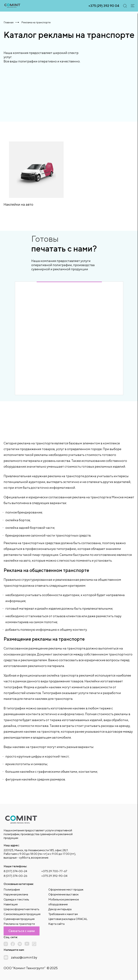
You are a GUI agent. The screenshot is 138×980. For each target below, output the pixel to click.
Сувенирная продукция (19, 919)
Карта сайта (56, 924)
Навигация (11, 904)
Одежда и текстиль (16, 899)
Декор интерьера (60, 909)
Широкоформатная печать (21, 909)
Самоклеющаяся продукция (22, 914)
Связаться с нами (22, 931)
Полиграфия (12, 890)
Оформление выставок (64, 894)
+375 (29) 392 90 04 (104, 6)
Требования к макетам (63, 914)
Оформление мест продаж (66, 890)
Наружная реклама (16, 894)
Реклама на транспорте (19, 924)
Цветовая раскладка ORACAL (68, 919)
